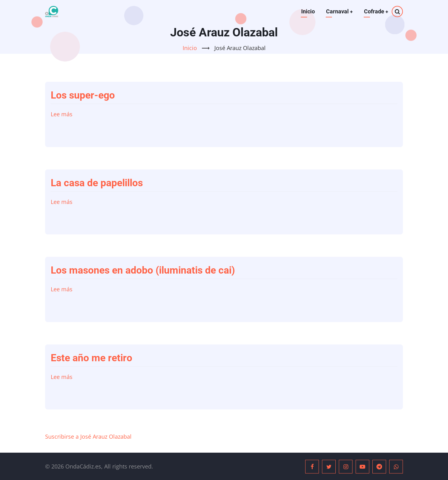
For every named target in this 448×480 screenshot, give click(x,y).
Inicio (307, 11)
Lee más (62, 114)
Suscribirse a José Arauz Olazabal (88, 436)
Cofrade (376, 11)
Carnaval (339, 11)
